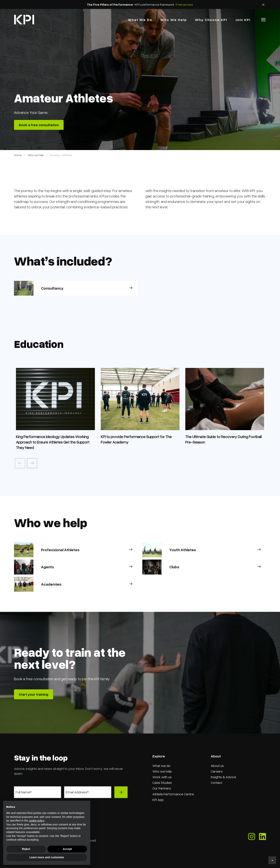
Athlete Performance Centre (173, 794)
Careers (217, 771)
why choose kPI (211, 20)
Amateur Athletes (61, 155)
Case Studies (162, 782)
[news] (55, 442)
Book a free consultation (39, 125)
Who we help (36, 155)
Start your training (34, 694)
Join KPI (243, 20)
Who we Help (174, 20)
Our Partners (162, 788)
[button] (263, 20)
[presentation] (20, 463)
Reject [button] (26, 849)
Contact (217, 782)
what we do (140, 20)
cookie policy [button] (36, 821)
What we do (161, 766)
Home (18, 155)
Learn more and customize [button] (47, 857)
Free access (185, 4)
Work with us (162, 777)
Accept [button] (67, 849)
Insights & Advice (223, 777)
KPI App (158, 800)
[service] (55, 397)
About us (217, 766)
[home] (24, 20)
